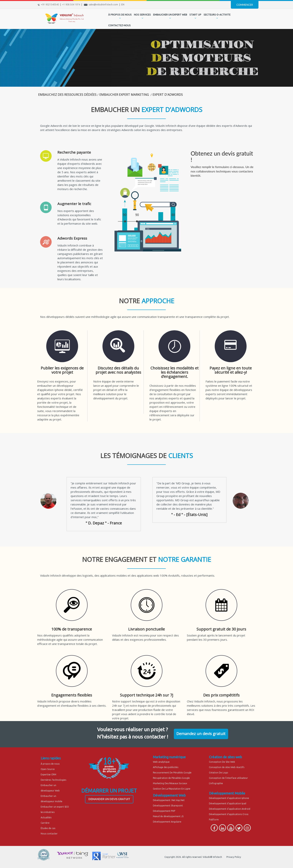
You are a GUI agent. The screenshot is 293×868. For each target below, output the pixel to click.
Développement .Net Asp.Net (169, 800)
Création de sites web (225, 757)
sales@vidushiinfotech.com (103, 5)
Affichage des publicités (166, 767)
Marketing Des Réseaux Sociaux (170, 783)
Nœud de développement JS (168, 816)
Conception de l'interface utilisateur (228, 778)
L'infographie (216, 783)
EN (123, 5)
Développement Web (169, 795)
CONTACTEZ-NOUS (119, 25)
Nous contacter (49, 834)
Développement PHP (164, 811)
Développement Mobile (227, 793)
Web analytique (161, 762)
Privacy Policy (234, 857)
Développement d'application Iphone (229, 798)
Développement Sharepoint (168, 806)
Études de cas (48, 828)
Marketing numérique (169, 757)
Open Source (48, 769)
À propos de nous (50, 764)
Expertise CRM (48, 774)
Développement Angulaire (167, 822)
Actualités (46, 817)
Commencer (245, 5)
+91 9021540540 (50, 5)
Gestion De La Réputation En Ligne (172, 789)
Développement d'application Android (230, 809)
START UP (195, 15)
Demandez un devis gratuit (201, 734)
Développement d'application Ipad (228, 803)
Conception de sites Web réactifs (227, 767)
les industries (48, 812)
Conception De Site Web (222, 762)
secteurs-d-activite (217, 15)
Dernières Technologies (53, 780)
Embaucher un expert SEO (55, 807)
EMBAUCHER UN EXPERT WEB (170, 15)
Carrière (45, 823)
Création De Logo (219, 773)
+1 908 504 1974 (71, 5)
